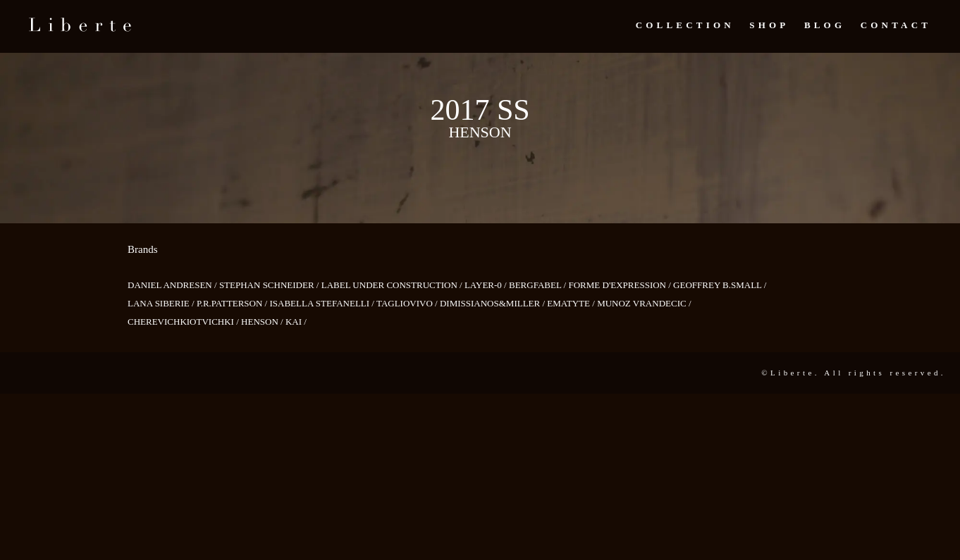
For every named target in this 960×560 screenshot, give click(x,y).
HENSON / (263, 322)
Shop (769, 25)
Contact (896, 25)
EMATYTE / (572, 303)
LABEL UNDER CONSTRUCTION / (393, 285)
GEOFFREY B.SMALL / (720, 285)
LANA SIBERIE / (162, 303)
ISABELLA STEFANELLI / (323, 303)
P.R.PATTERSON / (233, 303)
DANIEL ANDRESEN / (173, 285)
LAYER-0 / (487, 285)
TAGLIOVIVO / (408, 303)
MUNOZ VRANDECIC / (644, 303)
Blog (825, 25)
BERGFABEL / (539, 285)
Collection (685, 25)
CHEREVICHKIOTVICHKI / (184, 322)
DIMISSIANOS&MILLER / (493, 303)
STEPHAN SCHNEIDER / (270, 285)
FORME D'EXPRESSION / (621, 285)
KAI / (296, 322)
